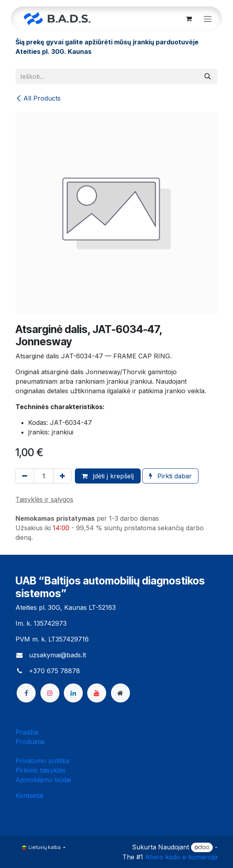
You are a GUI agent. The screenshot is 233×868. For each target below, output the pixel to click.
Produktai (30, 742)
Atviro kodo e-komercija (181, 857)
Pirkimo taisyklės (40, 770)
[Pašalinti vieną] (25, 476)
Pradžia (27, 732)
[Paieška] (208, 76)
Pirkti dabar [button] (170, 476)
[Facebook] (26, 693)
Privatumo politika (42, 761)
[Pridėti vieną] (62, 476)
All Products (38, 98)
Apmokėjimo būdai (43, 780)
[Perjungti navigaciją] (208, 19)
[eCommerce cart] (189, 19)
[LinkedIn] (73, 693)
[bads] (120, 693)
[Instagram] (50, 693)
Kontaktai (29, 796)
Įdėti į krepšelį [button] (108, 476)
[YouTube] (97, 693)
